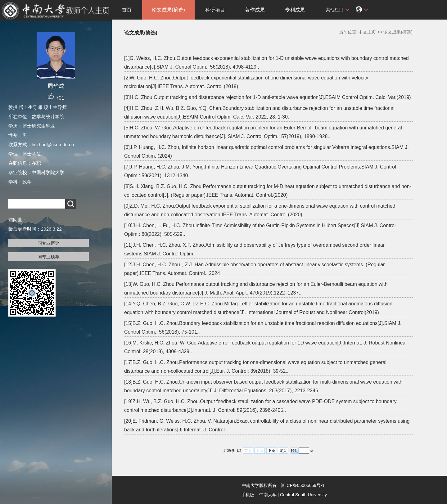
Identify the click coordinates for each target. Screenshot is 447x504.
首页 (127, 10)
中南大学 (268, 495)
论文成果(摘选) (168, 10)
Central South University (303, 495)
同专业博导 (48, 243)
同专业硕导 (48, 257)
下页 (272, 451)
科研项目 (215, 10)
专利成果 (295, 10)
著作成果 (255, 10)
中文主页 (367, 32)
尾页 (283, 451)
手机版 (248, 495)
